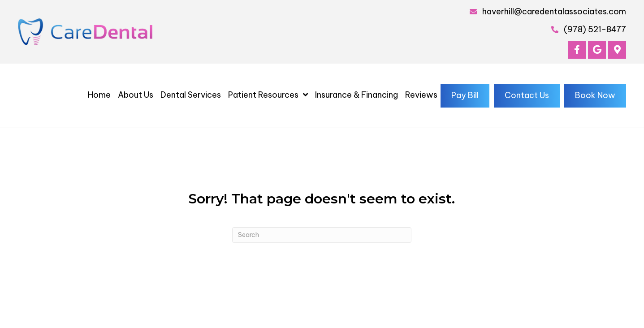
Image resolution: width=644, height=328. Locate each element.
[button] (577, 50)
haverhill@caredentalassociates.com (554, 11)
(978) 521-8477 (595, 29)
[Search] (322, 235)
